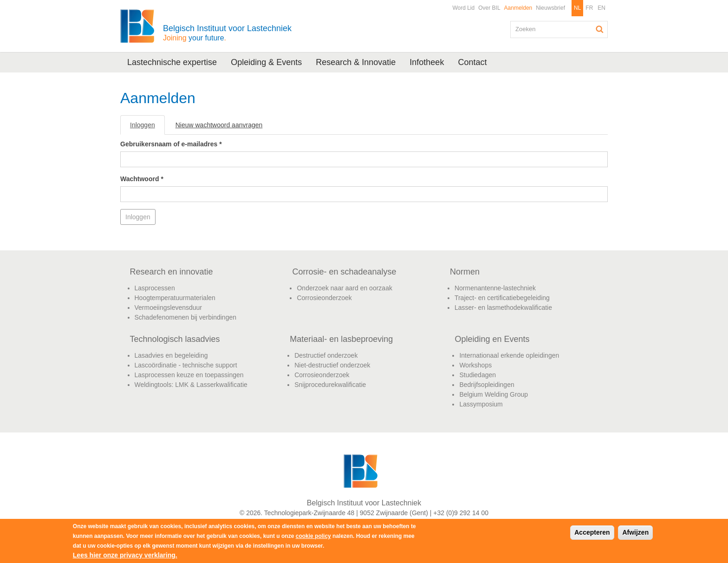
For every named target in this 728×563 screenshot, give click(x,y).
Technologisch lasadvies (175, 339)
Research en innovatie (172, 272)
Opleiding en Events (492, 339)
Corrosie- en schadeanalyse (344, 272)
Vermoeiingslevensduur (169, 308)
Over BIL (489, 8)
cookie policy (313, 536)
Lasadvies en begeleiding (171, 355)
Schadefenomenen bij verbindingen (186, 317)
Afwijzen (635, 532)
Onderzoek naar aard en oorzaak (344, 288)
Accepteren (592, 532)
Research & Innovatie (356, 62)
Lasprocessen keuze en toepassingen (189, 375)
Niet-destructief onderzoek (332, 365)
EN (601, 8)
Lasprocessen (155, 288)
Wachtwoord (142, 179)
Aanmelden (518, 8)
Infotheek (427, 62)
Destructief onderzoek (326, 355)
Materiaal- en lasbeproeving (341, 339)
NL (577, 8)
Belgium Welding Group (494, 394)
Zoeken (600, 29)
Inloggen (147, 128)
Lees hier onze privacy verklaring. (125, 555)
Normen (465, 272)
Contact (472, 62)
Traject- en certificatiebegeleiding (502, 298)
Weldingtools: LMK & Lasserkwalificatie (191, 385)
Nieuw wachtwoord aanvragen (219, 125)
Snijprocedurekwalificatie (330, 385)
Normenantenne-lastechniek (495, 288)
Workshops (475, 365)
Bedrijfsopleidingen (487, 385)
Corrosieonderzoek (324, 298)
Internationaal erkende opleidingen (509, 355)
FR (589, 8)
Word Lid (463, 8)
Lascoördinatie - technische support (186, 365)
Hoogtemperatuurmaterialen (175, 298)
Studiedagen (478, 375)
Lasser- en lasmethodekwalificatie (503, 308)
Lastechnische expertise (172, 62)
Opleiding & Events (266, 62)
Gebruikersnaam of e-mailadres (171, 144)
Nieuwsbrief (550, 8)
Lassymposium (481, 404)
